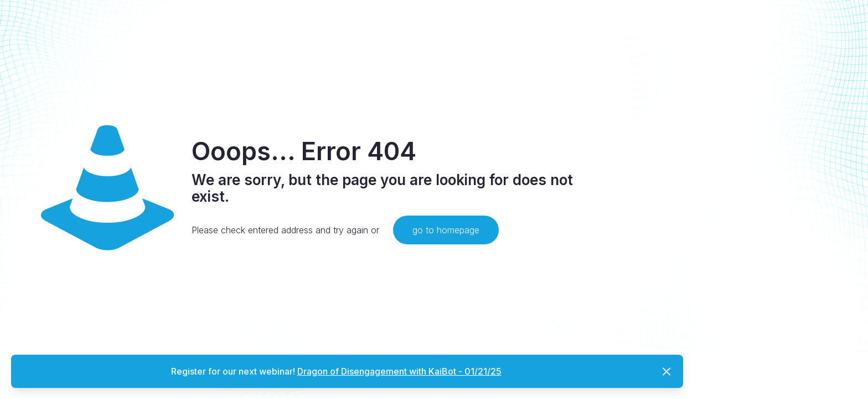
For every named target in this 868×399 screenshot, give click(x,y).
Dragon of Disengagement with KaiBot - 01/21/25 (399, 371)
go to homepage (446, 230)
